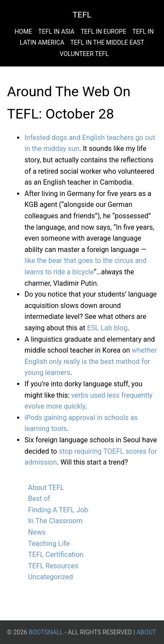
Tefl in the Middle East (107, 42)
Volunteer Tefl (84, 54)
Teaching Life (49, 544)
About (146, 632)
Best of (39, 499)
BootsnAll (46, 632)
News (37, 532)
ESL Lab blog (107, 328)
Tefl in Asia (56, 31)
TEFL (82, 15)
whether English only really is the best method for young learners (91, 361)
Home (24, 31)
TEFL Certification (56, 555)
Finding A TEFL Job (58, 510)
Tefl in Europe (103, 31)
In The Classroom (55, 521)
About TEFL (46, 488)
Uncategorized (51, 577)
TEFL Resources (53, 566)
